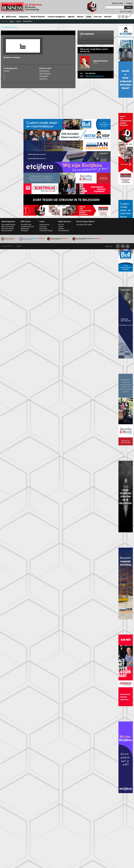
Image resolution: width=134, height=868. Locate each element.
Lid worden (43, 227)
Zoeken (128, 7)
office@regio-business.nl (94, 76)
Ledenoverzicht (44, 225)
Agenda (71, 17)
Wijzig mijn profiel (117, 3)
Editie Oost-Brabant (7, 227)
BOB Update (43, 229)
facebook (118, 246)
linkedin (128, 246)
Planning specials (7, 231)
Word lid (108, 17)
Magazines (24, 17)
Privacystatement (64, 231)
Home (3, 17)
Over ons (98, 17)
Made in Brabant (38, 17)
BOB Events (11, 17)
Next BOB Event (26, 225)
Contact (61, 227)
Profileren (130, 3)
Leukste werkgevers (56, 17)
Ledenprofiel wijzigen (46, 231)
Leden (89, 17)
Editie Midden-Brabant (8, 225)
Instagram (123, 246)
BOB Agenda (25, 229)
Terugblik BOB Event (27, 227)
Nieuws (80, 17)
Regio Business (22, 7)
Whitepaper (24, 231)
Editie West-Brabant (8, 229)
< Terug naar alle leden (9, 27)
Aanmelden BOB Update (84, 225)
